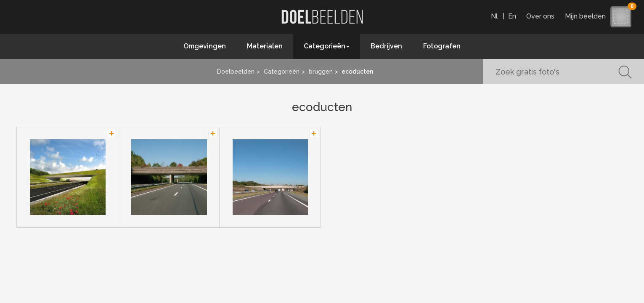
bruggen (321, 72)
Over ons (540, 16)
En (512, 16)
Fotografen (442, 46)
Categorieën (282, 72)
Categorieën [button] (327, 46)
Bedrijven (386, 46)
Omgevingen (205, 46)
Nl (494, 16)
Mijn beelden (587, 16)
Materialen (265, 46)
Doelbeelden (236, 72)
